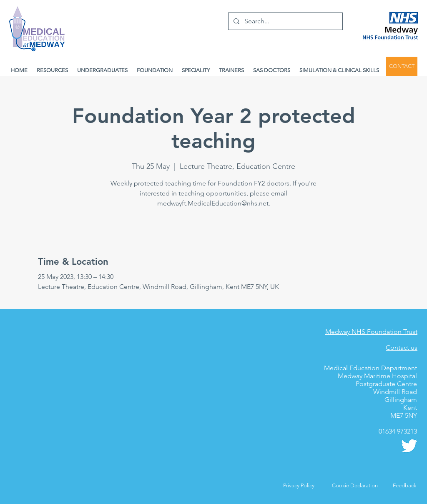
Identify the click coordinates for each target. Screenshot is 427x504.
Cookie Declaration (355, 485)
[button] (404, 485)
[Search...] (285, 21)
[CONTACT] (402, 66)
